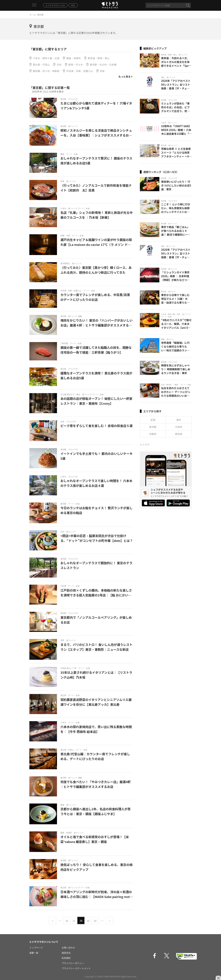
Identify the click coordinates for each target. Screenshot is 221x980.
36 (67, 921)
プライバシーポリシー (73, 963)
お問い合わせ (68, 948)
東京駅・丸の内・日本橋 (103, 65)
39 (88, 921)
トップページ (36, 948)
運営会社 (66, 953)
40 (95, 921)
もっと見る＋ (126, 76)
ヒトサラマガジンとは (55, 5)
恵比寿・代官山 (41, 65)
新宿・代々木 (76, 65)
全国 (153, 420)
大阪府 (179, 427)
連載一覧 (34, 953)
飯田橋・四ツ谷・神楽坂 (46, 71)
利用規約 (66, 958)
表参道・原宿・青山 (99, 58)
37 (74, 921)
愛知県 (179, 434)
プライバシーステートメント (76, 968)
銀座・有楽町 (74, 58)
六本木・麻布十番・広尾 (46, 58)
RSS (73, 5)
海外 (179, 420)
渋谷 (59, 65)
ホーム (32, 15)
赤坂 (102, 71)
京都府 (153, 434)
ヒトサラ (145, 444)
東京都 (153, 427)
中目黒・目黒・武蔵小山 (80, 71)
